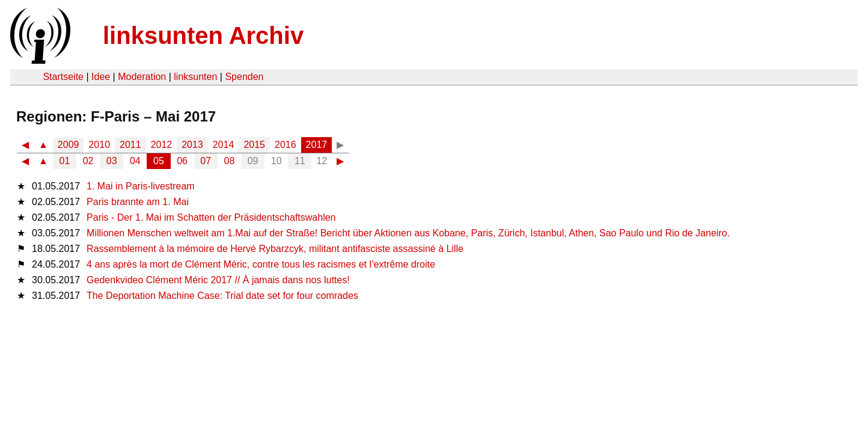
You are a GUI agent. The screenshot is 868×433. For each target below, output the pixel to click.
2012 (162, 145)
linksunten (195, 77)
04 (135, 161)
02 (88, 161)
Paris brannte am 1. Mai (138, 202)
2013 (192, 145)
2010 (99, 145)
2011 (130, 145)
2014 (224, 145)
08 (230, 161)
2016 (286, 145)
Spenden (244, 77)
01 (65, 161)
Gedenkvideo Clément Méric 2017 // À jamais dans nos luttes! (218, 280)
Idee (101, 77)
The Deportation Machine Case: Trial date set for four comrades (222, 296)
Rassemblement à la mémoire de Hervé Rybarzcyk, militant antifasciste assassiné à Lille (275, 249)
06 (182, 161)
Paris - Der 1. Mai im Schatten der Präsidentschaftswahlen (211, 217)
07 (206, 161)
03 (112, 161)
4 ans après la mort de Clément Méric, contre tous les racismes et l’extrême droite (261, 264)
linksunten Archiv (203, 35)
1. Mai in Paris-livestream (141, 186)
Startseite (63, 77)
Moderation (142, 77)
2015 (254, 145)
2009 (69, 145)
